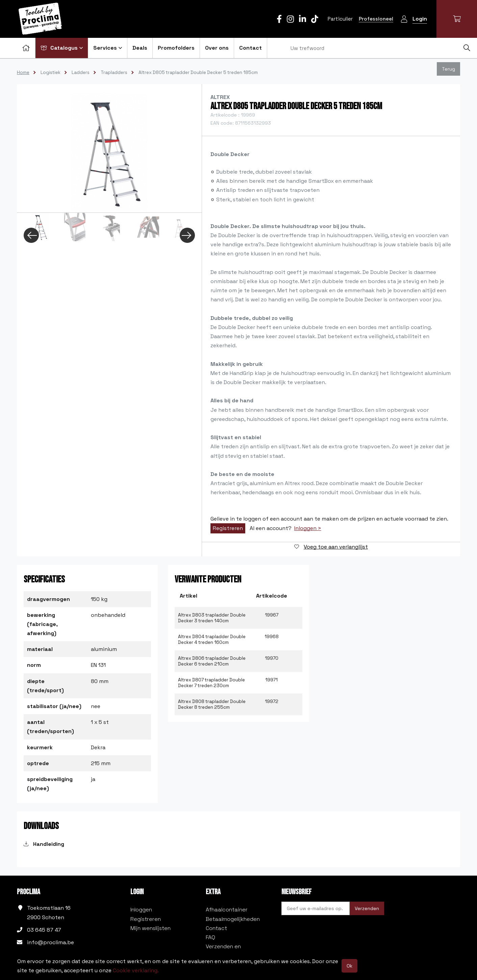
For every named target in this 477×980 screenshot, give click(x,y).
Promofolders (176, 48)
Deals (140, 48)
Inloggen (141, 910)
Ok (349, 966)
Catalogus (62, 48)
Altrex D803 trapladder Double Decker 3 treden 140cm (212, 618)
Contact (250, 48)
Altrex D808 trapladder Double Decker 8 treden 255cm (212, 704)
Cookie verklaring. (136, 970)
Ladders (81, 72)
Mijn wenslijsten (150, 928)
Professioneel (376, 19)
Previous (31, 235)
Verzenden (367, 908)
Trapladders (114, 72)
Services (108, 48)
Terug (448, 69)
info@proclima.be (51, 942)
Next (187, 235)
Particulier (340, 19)
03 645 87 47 (44, 930)
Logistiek (51, 72)
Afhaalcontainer (227, 910)
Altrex (220, 97)
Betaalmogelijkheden (233, 919)
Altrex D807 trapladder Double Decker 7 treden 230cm (211, 683)
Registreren (228, 528)
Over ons (217, 48)
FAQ (210, 937)
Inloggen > (308, 528)
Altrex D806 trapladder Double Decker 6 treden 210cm (212, 661)
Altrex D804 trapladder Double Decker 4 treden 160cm (212, 639)
